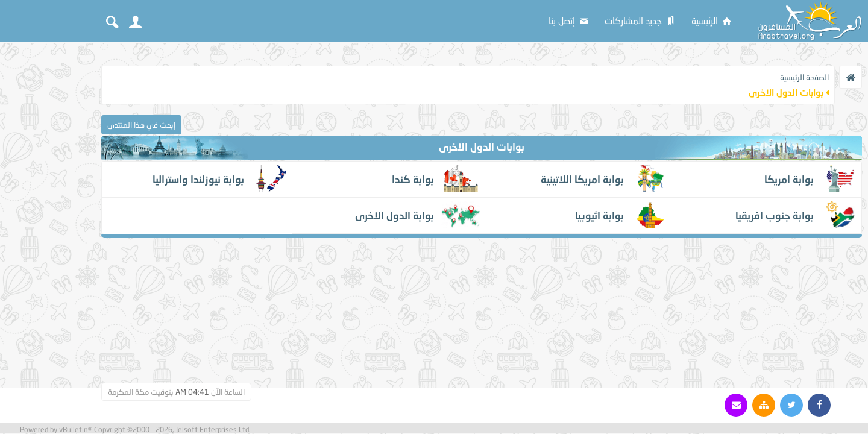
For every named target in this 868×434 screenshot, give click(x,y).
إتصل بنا (569, 20)
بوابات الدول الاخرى (482, 147)
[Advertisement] (48, 230)
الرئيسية (712, 20)
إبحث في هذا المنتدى (141, 125)
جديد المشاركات (641, 20)
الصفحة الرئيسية (804, 77)
